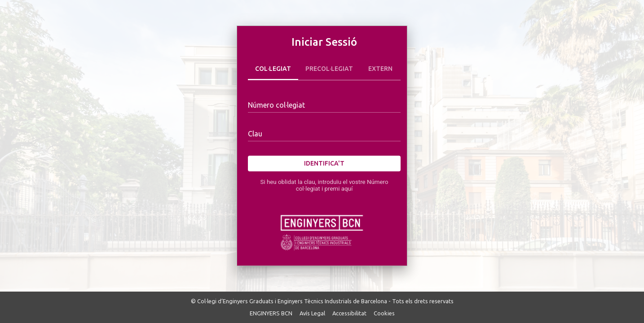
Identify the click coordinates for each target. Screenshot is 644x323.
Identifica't (324, 164)
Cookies (384, 313)
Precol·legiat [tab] (329, 69)
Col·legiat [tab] (273, 69)
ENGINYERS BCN (271, 313)
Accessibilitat (349, 313)
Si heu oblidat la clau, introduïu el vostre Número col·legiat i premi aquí (324, 185)
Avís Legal (312, 313)
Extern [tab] (380, 69)
